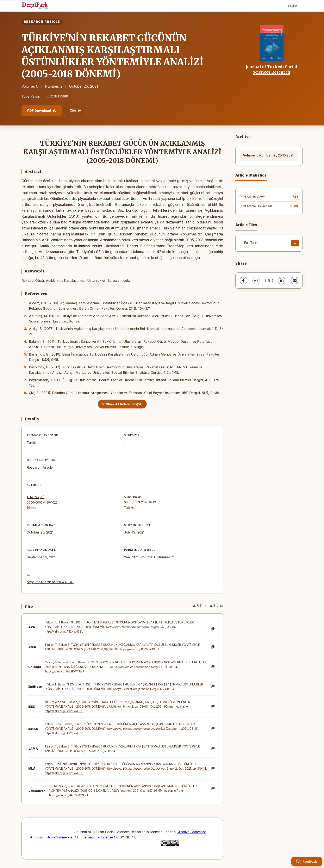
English (294, 6)
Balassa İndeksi (119, 281)
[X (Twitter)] (269, 281)
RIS (197, 605)
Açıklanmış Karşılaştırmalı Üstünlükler (76, 281)
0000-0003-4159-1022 (42, 503)
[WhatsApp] (256, 281)
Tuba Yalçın (31, 96)
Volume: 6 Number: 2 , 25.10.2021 (268, 155)
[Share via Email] (294, 281)
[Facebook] (243, 281)
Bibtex (216, 605)
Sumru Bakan (57, 96)
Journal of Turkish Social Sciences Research (272, 69)
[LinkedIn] (282, 281)
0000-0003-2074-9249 (140, 502)
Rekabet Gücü (33, 281)
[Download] (295, 243)
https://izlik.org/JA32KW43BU (50, 582)
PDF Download (42, 111)
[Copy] (213, 629)
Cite (75, 110)
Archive (243, 137)
